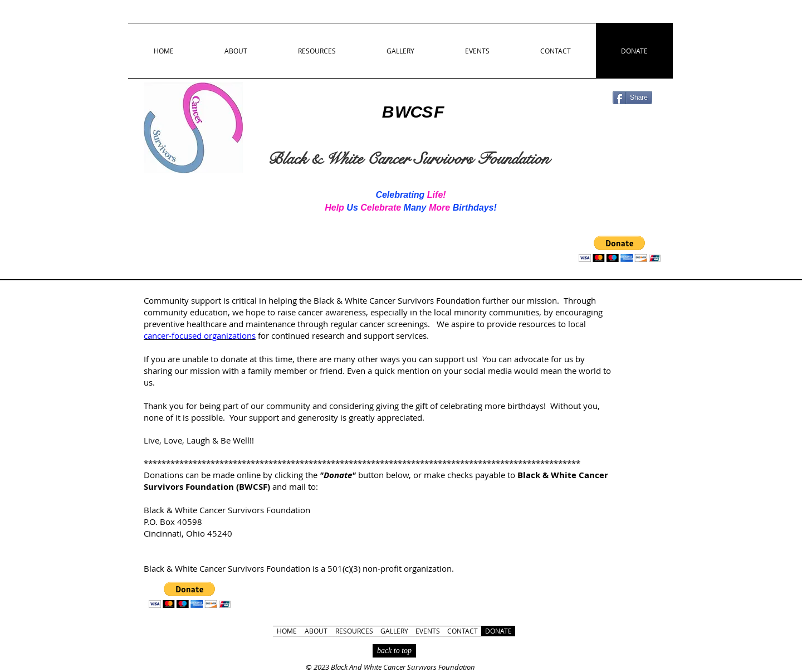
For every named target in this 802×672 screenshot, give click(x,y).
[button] (620, 249)
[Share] (632, 98)
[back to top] (394, 651)
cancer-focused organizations (200, 335)
